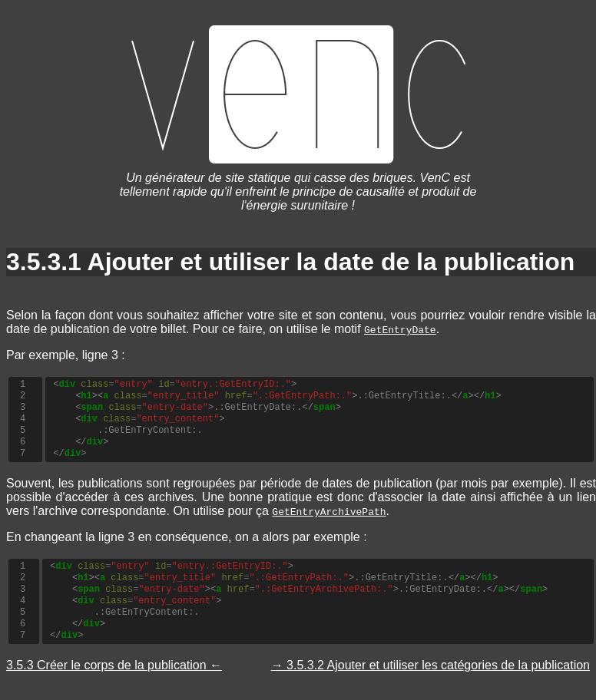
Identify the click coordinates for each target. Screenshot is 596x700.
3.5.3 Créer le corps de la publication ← (114, 665)
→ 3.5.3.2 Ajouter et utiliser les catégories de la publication (430, 665)
